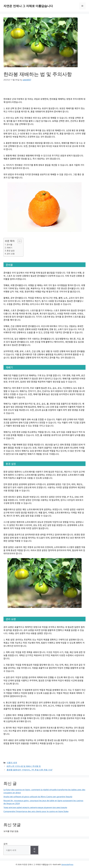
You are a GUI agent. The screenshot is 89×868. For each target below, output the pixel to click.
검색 (5, 844)
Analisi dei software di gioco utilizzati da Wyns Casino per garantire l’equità (38, 797)
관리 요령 (11, 254)
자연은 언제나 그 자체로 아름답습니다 (28, 6)
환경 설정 (11, 251)
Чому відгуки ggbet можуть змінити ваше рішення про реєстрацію (35, 807)
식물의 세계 (12, 763)
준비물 (10, 245)
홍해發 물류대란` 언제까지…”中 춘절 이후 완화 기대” (30, 770)
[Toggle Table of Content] (18, 241)
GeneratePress (67, 864)
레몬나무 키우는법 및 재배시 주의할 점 (24, 766)
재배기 (10, 248)
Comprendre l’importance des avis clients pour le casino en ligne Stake (36, 811)
